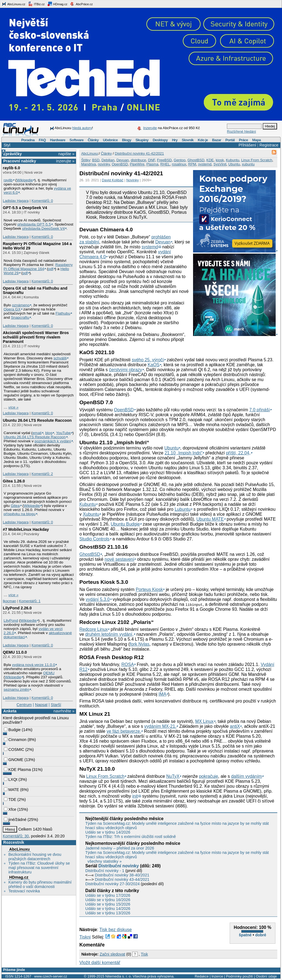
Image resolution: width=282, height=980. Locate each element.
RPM (192, 164)
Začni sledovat (112, 954)
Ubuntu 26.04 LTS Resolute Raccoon (37, 420)
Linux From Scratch (257, 160)
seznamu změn (16, 689)
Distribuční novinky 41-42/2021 (139, 153)
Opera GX (12, 309)
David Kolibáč (113, 180)
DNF (152, 160)
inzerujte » (65, 161)
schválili (60, 358)
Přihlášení (247, 145)
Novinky (132, 180)
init (135, 796)
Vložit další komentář (100, 963)
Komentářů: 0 (42, 201)
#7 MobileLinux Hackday (26, 529)
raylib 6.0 (11, 168)
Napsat (41, 705)
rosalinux (179, 164)
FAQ (42, 140)
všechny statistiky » (105, 861)
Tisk (144, 954)
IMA (162, 694)
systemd (205, 164)
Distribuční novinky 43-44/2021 (122, 879)
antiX (235, 726)
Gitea (15, 506)
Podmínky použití (239, 976)
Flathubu (63, 313)
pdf (51, 269)
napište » (66, 154)
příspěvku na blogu (20, 514)
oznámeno (21, 305)
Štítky (86, 160)
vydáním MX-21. (160, 726)
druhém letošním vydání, (109, 634)
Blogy (127, 140)
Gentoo (180, 160)
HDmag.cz (57, 4)
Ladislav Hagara (16, 201)
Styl (7, 145)
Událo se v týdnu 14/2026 (108, 832)
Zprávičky (13, 154)
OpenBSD (120, 164)
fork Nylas (139, 644)
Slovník (188, 140)
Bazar (217, 140)
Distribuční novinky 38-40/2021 (122, 875)
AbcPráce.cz (81, 4)
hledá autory (82, 128)
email (37, 433)
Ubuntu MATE (210, 519)
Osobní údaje (266, 976)
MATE (11, 790)
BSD (96, 160)
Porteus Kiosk (149, 589)
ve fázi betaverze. (124, 731)
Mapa (257, 140)
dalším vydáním (246, 776)
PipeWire (137, 164)
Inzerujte (150, 128)
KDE (210, 160)
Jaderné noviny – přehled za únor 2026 (120, 848)
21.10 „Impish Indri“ (184, 453)
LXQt (11, 779)
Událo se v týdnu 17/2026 (108, 895)
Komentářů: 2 (42, 474)
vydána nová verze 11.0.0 (33, 665)
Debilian (108, 160)
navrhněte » (64, 711)
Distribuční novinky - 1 (105, 871)
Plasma (152, 164)
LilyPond (11, 621)
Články (93, 140)
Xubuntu (91, 514)
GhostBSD (196, 160)
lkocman (9, 601)
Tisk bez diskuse (116, 930)
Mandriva (89, 164)
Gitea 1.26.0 (14, 481)
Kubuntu (232, 160)
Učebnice (110, 140)
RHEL (165, 164)
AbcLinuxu (19, 849)
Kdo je (203, 140)
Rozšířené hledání (242, 131)
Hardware (58, 140)
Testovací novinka (24, 891)
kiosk (220, 160)
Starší (56, 705)
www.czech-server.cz (51, 976)
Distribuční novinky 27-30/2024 (113, 884)
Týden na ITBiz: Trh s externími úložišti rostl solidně (131, 837)
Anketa (10, 711)
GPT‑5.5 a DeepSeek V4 (25, 208)
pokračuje (209, 776)
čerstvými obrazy (126, 370)
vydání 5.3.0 (98, 599)
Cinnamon (15, 740)
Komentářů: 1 (30, 601)
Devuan (123, 160)
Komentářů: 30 (16, 836)
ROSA (128, 664)
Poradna (28, 140)
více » (13, 407)
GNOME (13, 760)
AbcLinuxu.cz (13, 4)
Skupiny (142, 140)
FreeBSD (164, 160)
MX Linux (204, 721)
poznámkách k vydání (53, 441)
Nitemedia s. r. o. (118, 976)
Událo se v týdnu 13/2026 (108, 913)
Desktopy (160, 140)
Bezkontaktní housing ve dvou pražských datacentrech (35, 857)
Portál (230, 140)
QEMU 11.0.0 (15, 652)
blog (49, 433)
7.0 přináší (260, 410)
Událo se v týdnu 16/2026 (108, 900)
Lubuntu (183, 509)
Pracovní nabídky (20, 161)
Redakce (202, 976)
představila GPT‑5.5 (34, 224)
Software (76, 140)
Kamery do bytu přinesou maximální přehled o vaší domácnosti (40, 884)
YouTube (63, 433)
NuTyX (173, 776)
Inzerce (217, 976)
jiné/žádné (15, 820)
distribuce (139, 160)
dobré (261, 935)
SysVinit (220, 164)
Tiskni (85, 937)
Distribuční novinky (119, 866)
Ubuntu (234, 164)
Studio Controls (94, 539)
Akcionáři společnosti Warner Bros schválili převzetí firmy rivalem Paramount (36, 337)
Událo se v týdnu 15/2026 (108, 904)
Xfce (10, 809)
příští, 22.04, (238, 453)
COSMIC (14, 749)
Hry (175, 140)
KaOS (154, 365)
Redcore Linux (93, 629)
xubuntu (248, 164)
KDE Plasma (17, 770)
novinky (104, 164)
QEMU (49, 673)
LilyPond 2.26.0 (17, 608)
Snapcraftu (20, 317)
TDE (10, 799)
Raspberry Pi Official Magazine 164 (38, 267)
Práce (243, 140)
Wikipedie (25, 180)
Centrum (24, 705)
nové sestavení (120, 559)
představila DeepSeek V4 (44, 228)
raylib (8, 180)
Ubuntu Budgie (125, 524)
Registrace (269, 145)
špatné (245, 935)
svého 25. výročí (148, 360)
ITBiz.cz (36, 4)
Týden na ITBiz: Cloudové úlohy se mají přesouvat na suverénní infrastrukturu (39, 868)
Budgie (12, 730)
